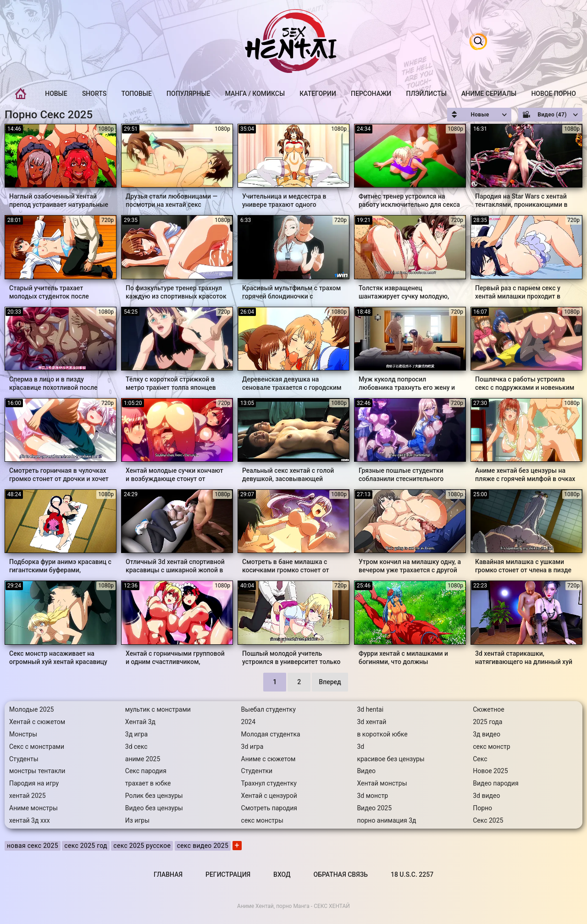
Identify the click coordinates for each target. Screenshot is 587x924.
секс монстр (491, 747)
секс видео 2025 (203, 846)
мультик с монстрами (158, 709)
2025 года (487, 722)
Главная (21, 94)
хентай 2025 (28, 796)
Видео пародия (496, 783)
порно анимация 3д (386, 820)
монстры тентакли (37, 771)
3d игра (252, 747)
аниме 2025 (143, 759)
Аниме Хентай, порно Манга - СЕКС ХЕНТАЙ (293, 906)
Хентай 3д (140, 722)
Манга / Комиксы (255, 94)
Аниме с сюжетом (269, 759)
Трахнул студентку (269, 783)
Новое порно (554, 94)
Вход (282, 874)
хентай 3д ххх (30, 820)
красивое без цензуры (390, 759)
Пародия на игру (34, 783)
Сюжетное (489, 709)
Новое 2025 (490, 771)
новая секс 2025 (33, 846)
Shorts (94, 94)
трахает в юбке (148, 783)
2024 (248, 722)
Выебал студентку (269, 709)
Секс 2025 (488, 820)
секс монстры (262, 820)
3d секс (136, 747)
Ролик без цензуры (154, 796)
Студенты (24, 759)
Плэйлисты (426, 94)
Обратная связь (341, 874)
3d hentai (370, 709)
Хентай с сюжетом (37, 722)
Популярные (188, 94)
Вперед (330, 682)
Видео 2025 (374, 808)
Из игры (137, 820)
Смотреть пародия (269, 808)
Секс (480, 759)
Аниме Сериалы (489, 94)
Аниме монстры (33, 808)
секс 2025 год (86, 846)
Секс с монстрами (37, 747)
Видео (366, 771)
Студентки (257, 771)
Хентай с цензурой (269, 796)
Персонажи (371, 94)
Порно (482, 808)
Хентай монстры (382, 783)
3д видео (487, 734)
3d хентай (371, 722)
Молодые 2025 (31, 709)
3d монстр (372, 796)
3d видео (486, 796)
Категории (318, 94)
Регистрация (228, 874)
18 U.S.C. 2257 (412, 874)
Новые (56, 94)
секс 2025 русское (142, 846)
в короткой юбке (382, 734)
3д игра (136, 734)
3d (360, 747)
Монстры (23, 734)
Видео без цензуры (154, 808)
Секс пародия (146, 771)
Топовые (136, 94)
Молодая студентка (271, 734)
